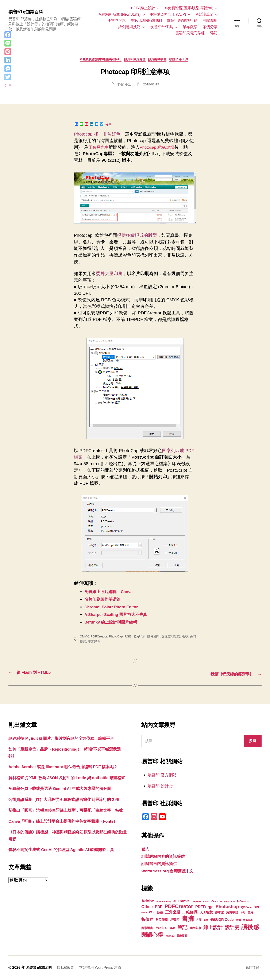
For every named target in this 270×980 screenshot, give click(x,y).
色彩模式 (86, 642)
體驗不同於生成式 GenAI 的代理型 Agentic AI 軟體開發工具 (67, 883)
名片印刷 (142, 637)
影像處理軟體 (175, 637)
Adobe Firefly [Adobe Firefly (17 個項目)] (164, 902)
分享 (108, 126)
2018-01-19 (151, 85)
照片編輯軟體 (160, 60)
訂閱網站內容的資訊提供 (165, 857)
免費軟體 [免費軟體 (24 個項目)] (232, 913)
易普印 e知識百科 (27, 12)
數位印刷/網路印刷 (146, 21)
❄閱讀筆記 (204, 14)
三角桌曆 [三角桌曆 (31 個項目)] (173, 913)
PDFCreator (100, 637)
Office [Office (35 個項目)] (147, 907)
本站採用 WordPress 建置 (105, 968)
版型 (190, 637)
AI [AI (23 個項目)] (175, 902)
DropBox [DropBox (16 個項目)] (196, 902)
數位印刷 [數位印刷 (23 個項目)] (162, 920)
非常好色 (101, 642)
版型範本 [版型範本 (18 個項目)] (248, 920)
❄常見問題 (117, 21)
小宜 (128, 85)
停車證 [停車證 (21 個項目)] (219, 913)
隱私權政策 (70, 968)
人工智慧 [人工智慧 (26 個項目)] (206, 913)
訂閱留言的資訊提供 (161, 864)
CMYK (84, 637)
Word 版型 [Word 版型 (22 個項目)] (156, 913)
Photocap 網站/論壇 (161, 148)
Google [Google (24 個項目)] (217, 902)
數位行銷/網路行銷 (182, 21)
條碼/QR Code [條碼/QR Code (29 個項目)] (222, 920)
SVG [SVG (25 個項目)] (257, 907)
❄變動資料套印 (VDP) (168, 14)
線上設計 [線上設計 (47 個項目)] (213, 928)
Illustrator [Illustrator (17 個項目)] (229, 902)
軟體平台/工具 (162, 27)
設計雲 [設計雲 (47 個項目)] (232, 928)
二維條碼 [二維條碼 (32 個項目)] (190, 912)
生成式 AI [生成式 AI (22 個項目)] (161, 928)
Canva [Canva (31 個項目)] (184, 902)
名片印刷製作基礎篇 (104, 600)
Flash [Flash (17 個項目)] (206, 902)
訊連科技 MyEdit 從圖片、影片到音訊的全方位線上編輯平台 (67, 739)
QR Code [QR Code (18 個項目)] (246, 908)
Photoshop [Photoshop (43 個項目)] (227, 907)
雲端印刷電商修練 (190, 33)
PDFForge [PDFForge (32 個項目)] (204, 907)
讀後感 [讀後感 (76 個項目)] (250, 927)
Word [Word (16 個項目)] (144, 913)
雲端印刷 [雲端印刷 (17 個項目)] (170, 936)
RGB (130, 637)
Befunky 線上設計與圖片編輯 (114, 623)
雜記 (214, 33)
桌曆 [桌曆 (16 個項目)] (206, 920)
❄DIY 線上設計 (143, 8)
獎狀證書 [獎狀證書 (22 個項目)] (147, 928)
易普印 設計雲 (162, 786)
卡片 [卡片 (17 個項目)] (243, 913)
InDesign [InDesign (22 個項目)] (243, 902)
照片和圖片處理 (135, 60)
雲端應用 (210, 21)
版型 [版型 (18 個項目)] (238, 920)
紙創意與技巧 (129, 27)
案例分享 (210, 27)
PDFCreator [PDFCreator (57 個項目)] (179, 907)
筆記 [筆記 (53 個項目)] (182, 928)
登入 (146, 849)
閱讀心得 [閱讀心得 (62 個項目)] (152, 935)
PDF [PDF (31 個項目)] (159, 907)
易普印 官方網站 (164, 775)
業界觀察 (190, 27)
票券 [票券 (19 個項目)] (172, 929)
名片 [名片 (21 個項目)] (250, 913)
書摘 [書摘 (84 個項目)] (188, 919)
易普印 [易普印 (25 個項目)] (175, 920)
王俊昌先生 (100, 148)
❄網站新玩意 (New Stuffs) (119, 14)
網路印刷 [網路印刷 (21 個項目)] (195, 929)
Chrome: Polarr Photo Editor (114, 608)
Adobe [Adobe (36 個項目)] (148, 901)
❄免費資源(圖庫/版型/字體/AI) (189, 8)
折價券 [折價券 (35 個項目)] (147, 920)
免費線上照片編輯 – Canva (111, 593)
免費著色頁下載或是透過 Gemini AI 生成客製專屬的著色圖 (65, 802)
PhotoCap (117, 637)
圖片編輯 (157, 637)
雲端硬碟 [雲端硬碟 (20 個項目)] (182, 936)
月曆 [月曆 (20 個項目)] (199, 920)
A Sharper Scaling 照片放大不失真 (119, 615)
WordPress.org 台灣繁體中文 (171, 871)
